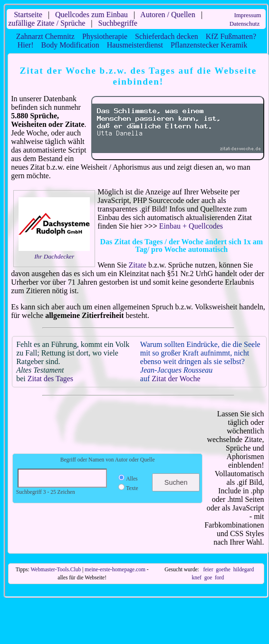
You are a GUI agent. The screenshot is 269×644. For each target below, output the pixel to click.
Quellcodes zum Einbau (91, 14)
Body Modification (70, 45)
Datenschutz (245, 24)
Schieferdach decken (167, 36)
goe (208, 577)
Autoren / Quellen (168, 14)
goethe (223, 569)
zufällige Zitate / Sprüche (47, 23)
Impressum (247, 15)
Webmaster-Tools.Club (56, 569)
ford (219, 577)
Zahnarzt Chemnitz (45, 36)
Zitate (138, 265)
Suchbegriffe (118, 23)
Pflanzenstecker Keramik (209, 45)
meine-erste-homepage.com (115, 569)
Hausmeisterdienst (135, 45)
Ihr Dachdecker (54, 256)
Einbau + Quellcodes (191, 226)
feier (208, 569)
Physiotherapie (105, 36)
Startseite (28, 14)
